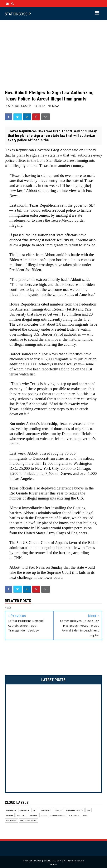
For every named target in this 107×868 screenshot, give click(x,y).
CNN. (18, 558)
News (56, 106)
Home (54, 864)
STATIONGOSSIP (18, 14)
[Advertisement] (53, 55)
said (41, 191)
